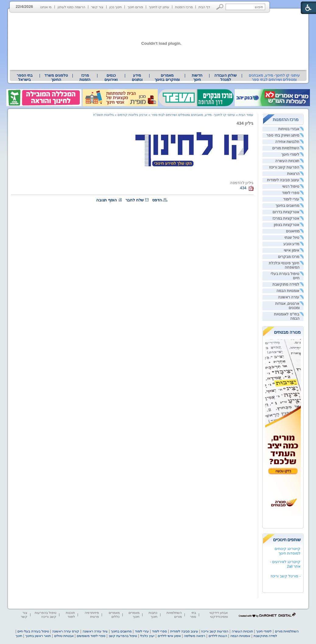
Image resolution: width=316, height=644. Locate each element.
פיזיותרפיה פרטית (92, 615)
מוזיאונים (293, 231)
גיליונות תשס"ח (104, 115)
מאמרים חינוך (134, 615)
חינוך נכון (116, 7)
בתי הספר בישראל (25, 78)
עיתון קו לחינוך (159, 7)
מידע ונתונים (137, 78)
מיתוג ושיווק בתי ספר (283, 135)
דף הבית (204, 7)
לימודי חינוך (290, 155)
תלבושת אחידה (287, 142)
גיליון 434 (245, 123)
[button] (220, 7)
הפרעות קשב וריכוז (284, 167)
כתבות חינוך (153, 615)
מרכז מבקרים (289, 257)
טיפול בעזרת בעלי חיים (33, 631)
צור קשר (97, 7)
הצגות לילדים (218, 636)
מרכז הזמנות (184, 7)
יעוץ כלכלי (147, 636)
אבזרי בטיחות (289, 129)
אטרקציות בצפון (286, 225)
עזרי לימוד (291, 199)
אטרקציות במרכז (286, 218)
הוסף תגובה (107, 200)
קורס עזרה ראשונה (66, 631)
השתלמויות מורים (286, 148)
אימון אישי (291, 250)
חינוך (19, 636)
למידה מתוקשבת (286, 284)
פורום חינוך (135, 7)
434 (243, 188)
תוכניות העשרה (287, 161)
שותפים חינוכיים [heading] (287, 540)
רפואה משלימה (195, 636)
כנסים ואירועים (111, 78)
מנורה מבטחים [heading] (288, 332)
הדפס (157, 200)
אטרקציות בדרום (286, 212)
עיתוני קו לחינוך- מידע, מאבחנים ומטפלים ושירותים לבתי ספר (274, 78)
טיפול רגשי (291, 186)
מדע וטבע (291, 244)
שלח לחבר (135, 200)
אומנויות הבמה (288, 291)
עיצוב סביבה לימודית (283, 180)
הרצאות (293, 174)
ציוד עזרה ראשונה (95, 631)
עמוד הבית (246, 115)
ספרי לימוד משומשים (91, 636)
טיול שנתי (292, 238)
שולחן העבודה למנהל (226, 78)
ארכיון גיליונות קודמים (132, 115)
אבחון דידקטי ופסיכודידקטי (219, 615)
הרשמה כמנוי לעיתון (71, 7)
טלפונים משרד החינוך (56, 78)
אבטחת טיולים (64, 636)
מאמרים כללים (114, 615)
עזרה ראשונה (289, 297)
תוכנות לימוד (70, 615)
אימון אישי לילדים (169, 636)
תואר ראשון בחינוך (38, 636)
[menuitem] (226, 78)
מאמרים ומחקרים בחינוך (167, 78)
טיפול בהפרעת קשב (123, 636)
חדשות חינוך (197, 78)
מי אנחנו (46, 7)
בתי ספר (193, 615)
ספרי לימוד (291, 193)
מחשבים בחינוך (287, 206)
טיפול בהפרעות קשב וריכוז (46, 615)
